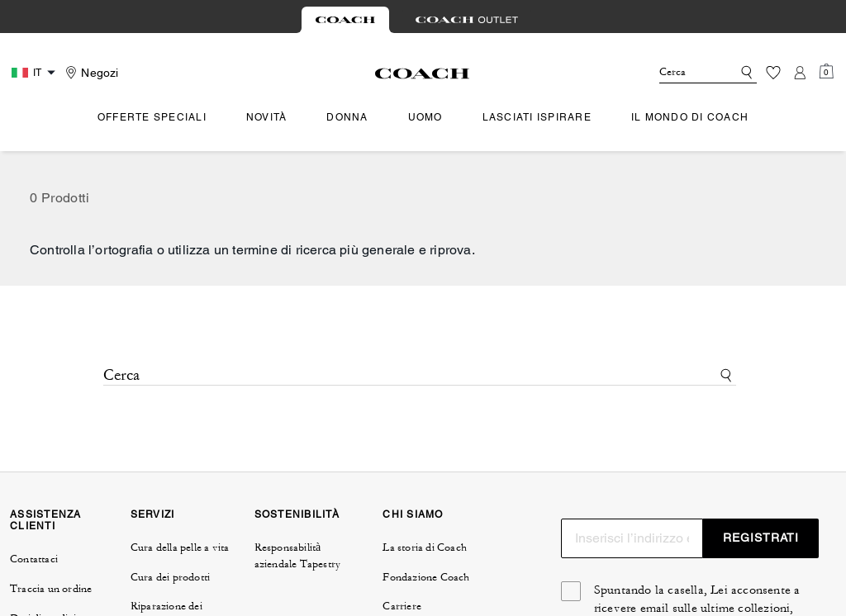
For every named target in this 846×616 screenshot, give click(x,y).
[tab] (345, 20)
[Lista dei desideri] (773, 73)
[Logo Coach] (423, 73)
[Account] (800, 73)
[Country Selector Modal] (36, 73)
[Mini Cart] (826, 72)
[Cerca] (682, 73)
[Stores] (90, 73)
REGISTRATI (761, 538)
